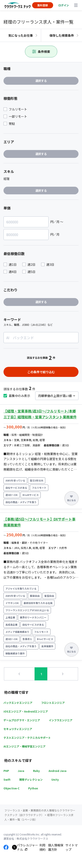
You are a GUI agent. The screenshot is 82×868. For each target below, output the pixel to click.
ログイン (64, 5)
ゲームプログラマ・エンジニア (22, 720)
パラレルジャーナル (27, 847)
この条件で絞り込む (41, 372)
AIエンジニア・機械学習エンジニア (24, 746)
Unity (55, 779)
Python (33, 788)
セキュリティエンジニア (18, 729)
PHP (6, 771)
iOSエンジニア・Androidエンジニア (26, 711)
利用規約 (42, 847)
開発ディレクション (31, 779)
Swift (7, 779)
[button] (19, 674)
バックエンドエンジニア (18, 703)
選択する (41, 81)
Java (21, 771)
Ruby (36, 771)
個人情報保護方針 (56, 847)
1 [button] (41, 674)
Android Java (58, 771)
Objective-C (11, 788)
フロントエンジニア (53, 703)
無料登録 (43, 5)
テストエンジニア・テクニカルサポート (27, 738)
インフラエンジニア (61, 720)
